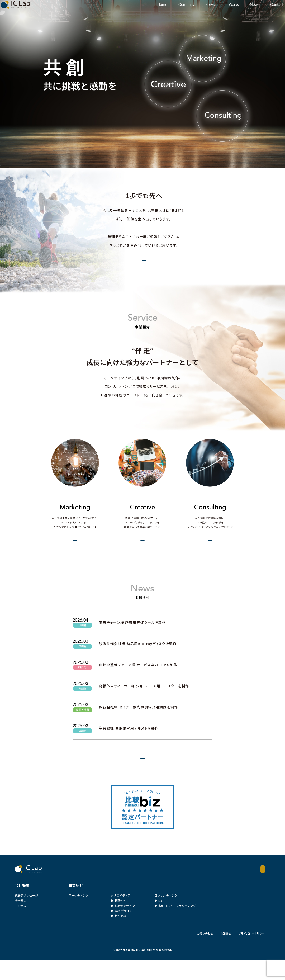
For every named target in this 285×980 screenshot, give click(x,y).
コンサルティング (166, 915)
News (234, 12)
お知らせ (226, 953)
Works (214, 12)
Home (142, 12)
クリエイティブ (121, 915)
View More (68, 550)
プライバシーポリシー (251, 953)
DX (160, 921)
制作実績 (120, 936)
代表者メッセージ (26, 915)
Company (166, 12)
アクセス (20, 926)
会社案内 (21, 921)
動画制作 (120, 921)
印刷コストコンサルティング (177, 926)
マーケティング (78, 915)
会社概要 (134, 263)
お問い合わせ (205, 953)
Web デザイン (123, 931)
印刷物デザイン (125, 926)
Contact (257, 12)
